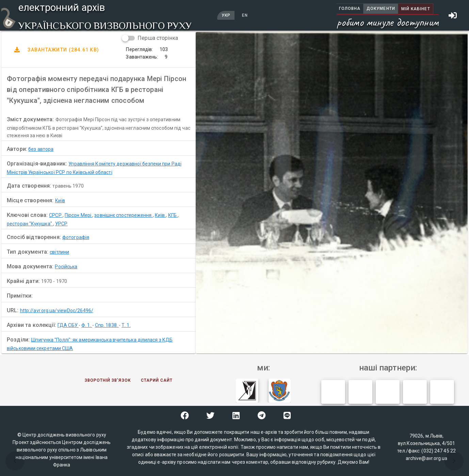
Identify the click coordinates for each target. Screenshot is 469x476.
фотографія (76, 237)
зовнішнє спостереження (123, 215)
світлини (59, 252)
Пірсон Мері (78, 215)
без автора (41, 149)
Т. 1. (126, 325)
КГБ (173, 215)
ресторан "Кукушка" (30, 224)
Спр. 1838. (107, 325)
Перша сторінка (158, 38)
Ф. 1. (87, 325)
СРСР (56, 215)
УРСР (61, 224)
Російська (66, 267)
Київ (60, 201)
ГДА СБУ (68, 325)
